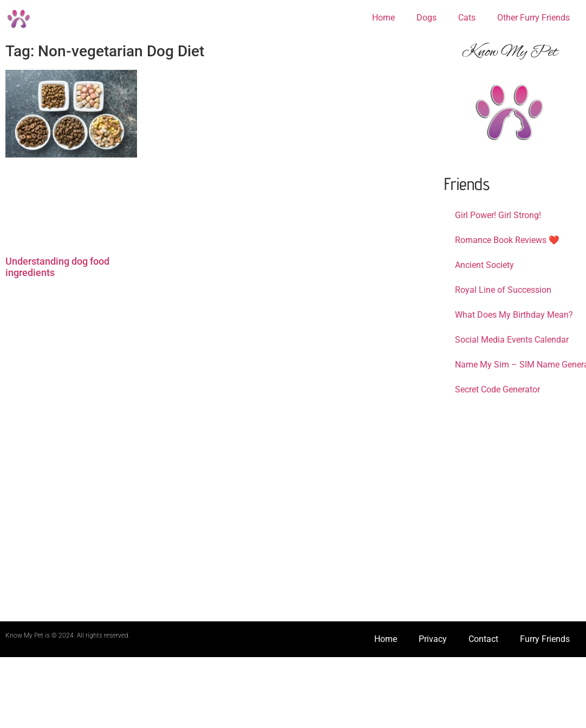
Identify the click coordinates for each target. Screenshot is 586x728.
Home (383, 18)
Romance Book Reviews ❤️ (507, 240)
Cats (467, 18)
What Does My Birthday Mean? (514, 315)
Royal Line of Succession (503, 290)
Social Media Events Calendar (512, 340)
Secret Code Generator (497, 389)
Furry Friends (545, 639)
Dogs (427, 18)
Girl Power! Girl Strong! (498, 215)
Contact (483, 639)
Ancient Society (484, 265)
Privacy (433, 639)
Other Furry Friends (533, 18)
